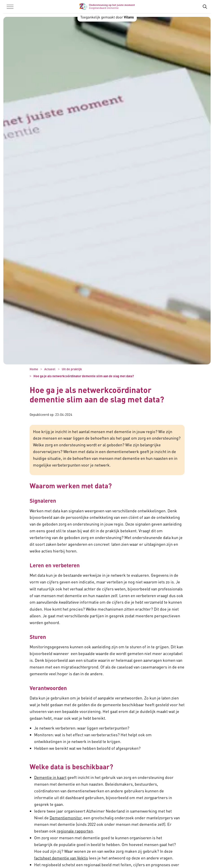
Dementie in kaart (50, 777)
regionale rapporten (75, 831)
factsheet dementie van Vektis (61, 858)
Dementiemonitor (66, 818)
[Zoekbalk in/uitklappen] (205, 7)
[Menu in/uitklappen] (10, 7)
